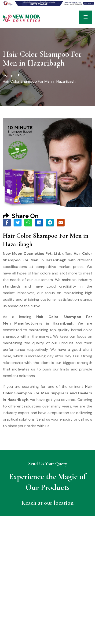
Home (8, 75)
